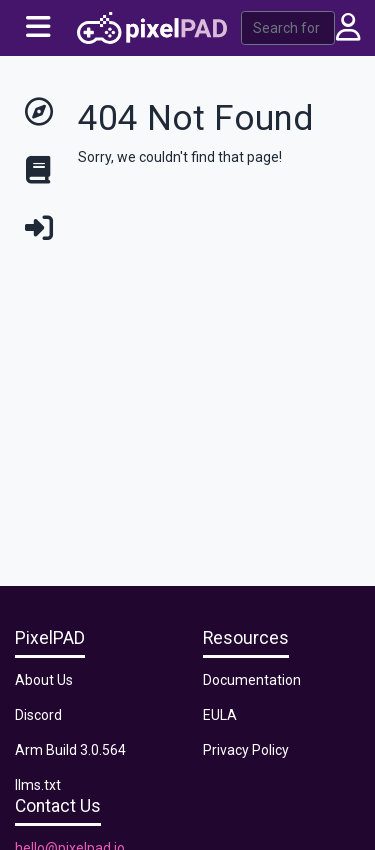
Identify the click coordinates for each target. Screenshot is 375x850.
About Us (44, 680)
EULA (220, 715)
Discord (38, 715)
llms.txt (38, 785)
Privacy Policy (246, 750)
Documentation (252, 680)
